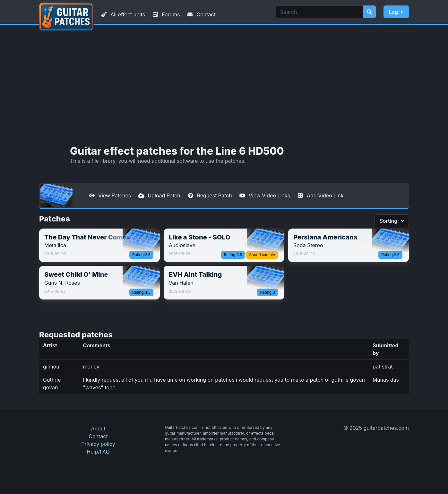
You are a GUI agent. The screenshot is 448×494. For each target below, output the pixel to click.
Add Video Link (320, 195)
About (98, 429)
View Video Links (264, 195)
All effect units (123, 14)
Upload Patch (159, 195)
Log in (396, 12)
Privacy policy (98, 444)
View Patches (109, 195)
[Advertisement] (224, 85)
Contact (201, 14)
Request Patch (209, 195)
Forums (166, 14)
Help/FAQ (98, 452)
